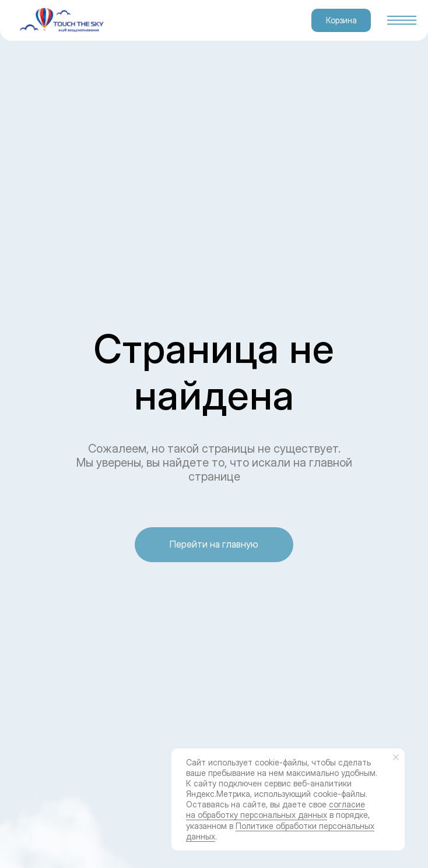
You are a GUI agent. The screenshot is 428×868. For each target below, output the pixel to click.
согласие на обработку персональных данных (276, 809)
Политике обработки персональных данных (280, 831)
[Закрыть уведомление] (396, 757)
